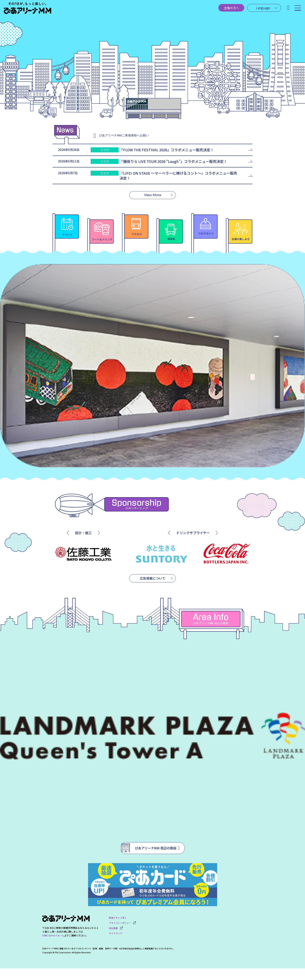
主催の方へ (221, 9)
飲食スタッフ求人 (119, 929)
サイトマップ (116, 943)
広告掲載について (153, 586)
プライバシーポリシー (124, 934)
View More (153, 201)
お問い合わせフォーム (54, 947)
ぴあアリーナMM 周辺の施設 (149, 857)
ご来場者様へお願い (128, 135)
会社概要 (116, 938)
